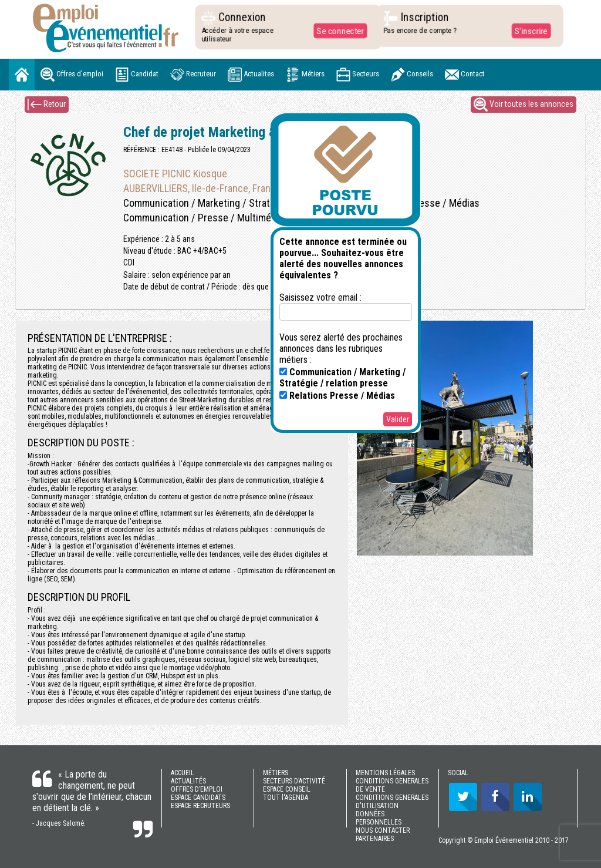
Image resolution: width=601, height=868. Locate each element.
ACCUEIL (183, 773)
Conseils (412, 75)
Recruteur (193, 75)
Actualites (251, 75)
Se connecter (337, 31)
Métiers (305, 75)
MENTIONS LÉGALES (385, 773)
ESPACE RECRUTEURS (200, 806)
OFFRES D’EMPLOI (197, 789)
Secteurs (358, 75)
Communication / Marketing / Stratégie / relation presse (342, 378)
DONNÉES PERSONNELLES (379, 818)
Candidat (137, 75)
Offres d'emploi (72, 75)
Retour (47, 105)
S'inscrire (528, 31)
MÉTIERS (276, 773)
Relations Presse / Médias (337, 396)
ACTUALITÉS (188, 781)
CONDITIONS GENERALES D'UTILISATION (392, 802)
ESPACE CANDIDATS (198, 798)
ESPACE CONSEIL (287, 789)
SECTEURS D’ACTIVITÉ (294, 781)
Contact (465, 75)
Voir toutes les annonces (524, 105)
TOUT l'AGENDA (286, 798)
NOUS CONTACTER (383, 830)
